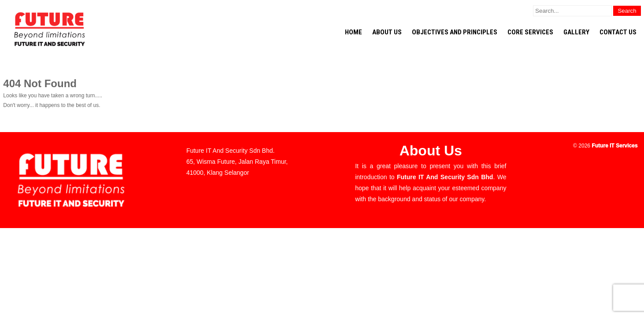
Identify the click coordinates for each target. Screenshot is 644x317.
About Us (387, 32)
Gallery (576, 32)
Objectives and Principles (455, 32)
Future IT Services (614, 146)
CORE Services (530, 32)
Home (353, 32)
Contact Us (618, 32)
